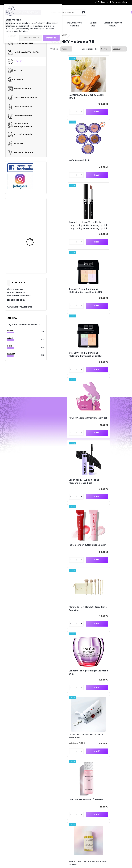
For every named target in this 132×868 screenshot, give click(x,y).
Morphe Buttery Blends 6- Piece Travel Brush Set (69, 361)
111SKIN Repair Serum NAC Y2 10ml (105, 489)
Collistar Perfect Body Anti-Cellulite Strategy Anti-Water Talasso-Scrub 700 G (32, 212)
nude (10, 346)
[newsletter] (120, 743)
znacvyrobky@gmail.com (89, 806)
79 (123, 711)
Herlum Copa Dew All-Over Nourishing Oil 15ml (67, 489)
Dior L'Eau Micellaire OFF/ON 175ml (105, 425)
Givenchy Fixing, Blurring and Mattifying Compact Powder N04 (68, 232)
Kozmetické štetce (20, 153)
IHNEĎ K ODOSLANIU (21, 43)
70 (81, 711)
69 (77, 711)
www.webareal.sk (76, 865)
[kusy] (59, 112)
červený (11, 330)
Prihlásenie (103, 2)
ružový (10, 338)
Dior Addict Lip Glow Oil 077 (105, 683)
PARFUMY (15, 144)
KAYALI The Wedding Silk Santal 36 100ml (69, 97)
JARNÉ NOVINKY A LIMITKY (23, 52)
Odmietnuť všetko (31, 38)
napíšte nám (18, 300)
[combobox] (105, 49)
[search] (83, 12)
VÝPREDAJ (16, 80)
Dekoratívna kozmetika (23, 98)
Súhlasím (51, 38)
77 (114, 711)
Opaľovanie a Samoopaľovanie (20, 125)
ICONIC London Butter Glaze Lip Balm (107, 297)
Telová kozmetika (20, 116)
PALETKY (15, 71)
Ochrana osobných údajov (113, 24)
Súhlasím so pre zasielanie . (107, 751)
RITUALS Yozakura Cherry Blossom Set (104, 232)
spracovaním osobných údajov (111, 749)
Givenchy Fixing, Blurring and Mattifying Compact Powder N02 (106, 164)
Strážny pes (93, 24)
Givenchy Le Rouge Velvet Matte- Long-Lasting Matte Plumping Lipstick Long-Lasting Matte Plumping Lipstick (69, 164)
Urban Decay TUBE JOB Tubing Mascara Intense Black (68, 297)
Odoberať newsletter (32, 746)
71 (86, 711)
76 (109, 711)
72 (91, 711)
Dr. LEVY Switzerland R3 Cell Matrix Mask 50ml (67, 425)
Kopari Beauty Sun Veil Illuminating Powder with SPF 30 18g (107, 554)
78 (119, 711)
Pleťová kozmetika (20, 107)
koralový (11, 354)
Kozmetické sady (20, 89)
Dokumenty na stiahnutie (75, 24)
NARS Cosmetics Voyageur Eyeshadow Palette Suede (32, 233)
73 (95, 711)
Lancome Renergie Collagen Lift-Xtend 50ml (105, 361)
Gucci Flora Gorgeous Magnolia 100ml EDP (32, 254)
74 (100, 711)
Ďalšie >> (88, 716)
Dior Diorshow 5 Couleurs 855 (106, 620)
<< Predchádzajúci (60, 712)
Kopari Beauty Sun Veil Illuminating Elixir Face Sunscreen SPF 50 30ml (65, 554)
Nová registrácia (119, 2)
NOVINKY (15, 61)
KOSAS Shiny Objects (102, 97)
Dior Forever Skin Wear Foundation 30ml (64, 620)
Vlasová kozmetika (20, 134)
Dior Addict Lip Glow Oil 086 (67, 683)
